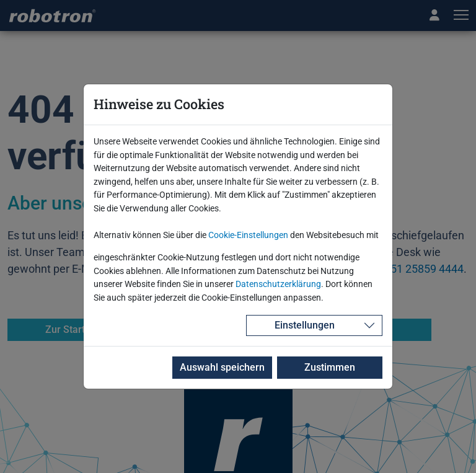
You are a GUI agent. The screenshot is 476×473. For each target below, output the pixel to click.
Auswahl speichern (222, 367)
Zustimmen (330, 367)
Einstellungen (305, 325)
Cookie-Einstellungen (248, 235)
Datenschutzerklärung (278, 284)
